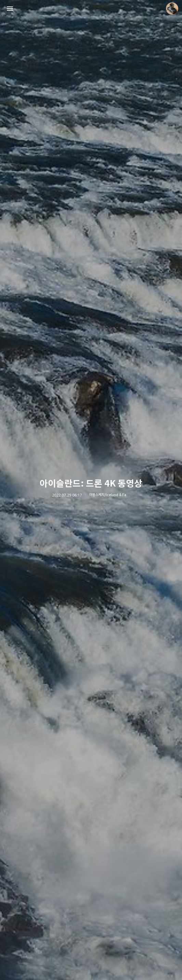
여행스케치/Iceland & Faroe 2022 (109, 495)
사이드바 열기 (10, 9)
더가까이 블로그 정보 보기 (172, 9)
